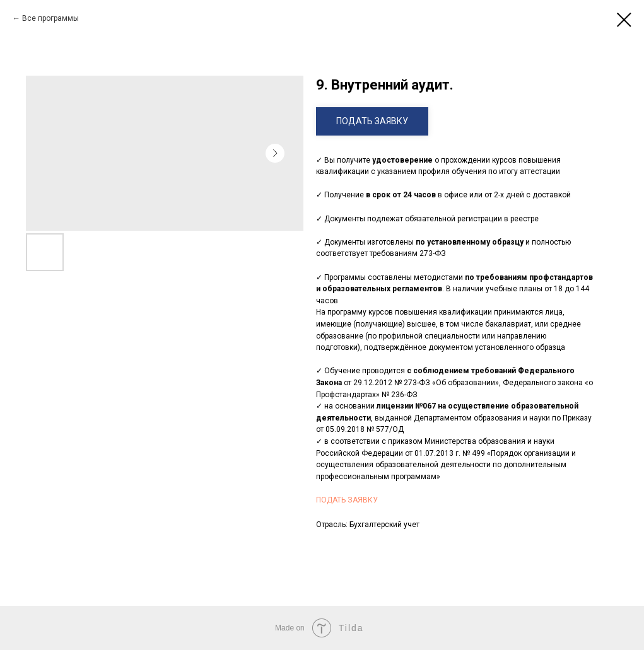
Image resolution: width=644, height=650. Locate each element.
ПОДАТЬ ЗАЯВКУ (347, 500)
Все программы (50, 18)
